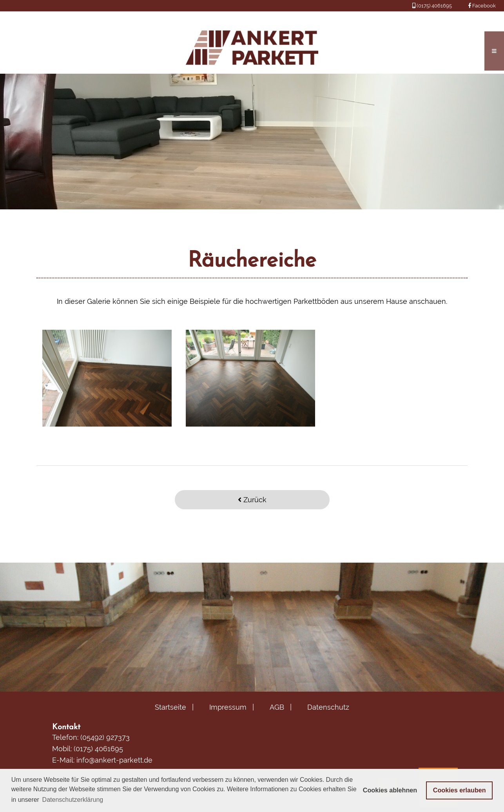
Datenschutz (328, 707)
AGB (277, 707)
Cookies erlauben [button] (460, 790)
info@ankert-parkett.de (114, 760)
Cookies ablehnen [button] (390, 790)
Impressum (228, 707)
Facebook (482, 5)
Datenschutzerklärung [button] (73, 800)
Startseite (170, 707)
